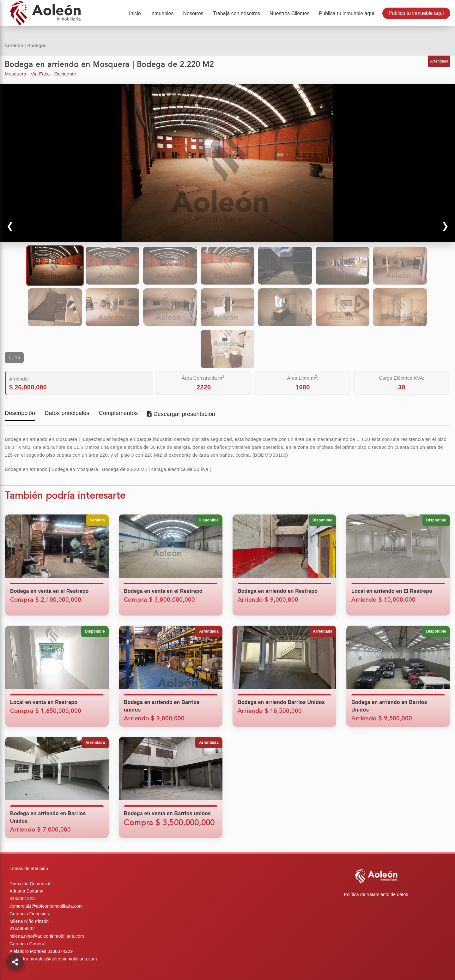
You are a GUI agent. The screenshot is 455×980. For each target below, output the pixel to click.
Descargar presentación (181, 414)
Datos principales (67, 414)
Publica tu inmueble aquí (416, 13)
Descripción (20, 414)
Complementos (118, 414)
